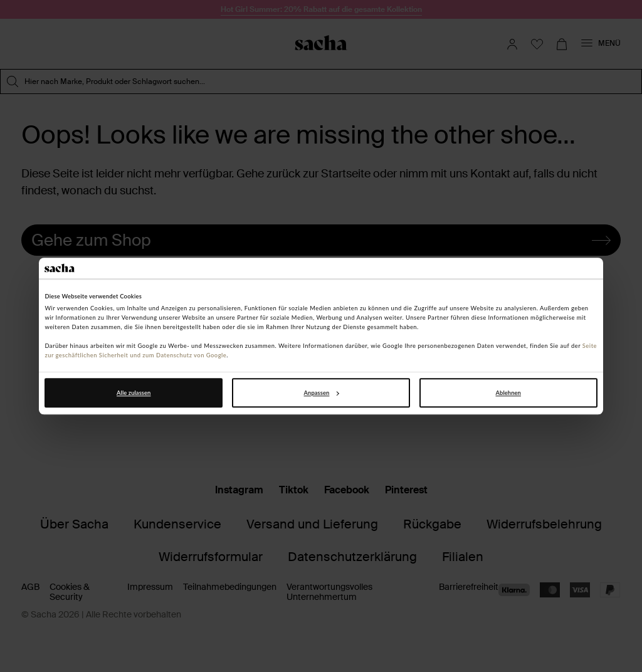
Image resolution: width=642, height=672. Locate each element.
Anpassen (322, 393)
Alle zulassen (134, 393)
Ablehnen (508, 393)
